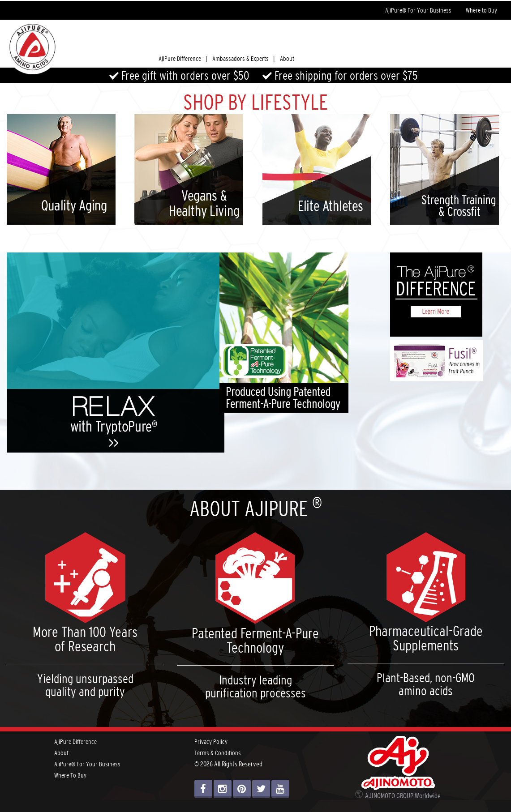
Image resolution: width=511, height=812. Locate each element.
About (287, 59)
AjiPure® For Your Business (418, 10)
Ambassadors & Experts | (243, 59)
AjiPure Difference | (183, 59)
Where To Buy (70, 775)
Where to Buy (481, 10)
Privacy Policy (211, 742)
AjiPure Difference (75, 742)
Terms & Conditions (218, 753)
